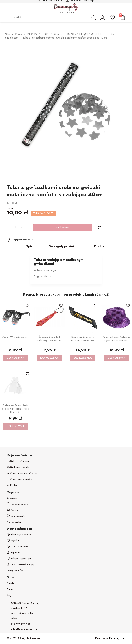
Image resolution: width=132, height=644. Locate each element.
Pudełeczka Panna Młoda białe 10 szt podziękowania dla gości (15, 409)
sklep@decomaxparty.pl (24, 629)
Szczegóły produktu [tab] (63, 246)
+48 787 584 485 (21, 624)
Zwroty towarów (15, 570)
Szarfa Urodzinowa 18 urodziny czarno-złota (83, 339)
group (117, 638)
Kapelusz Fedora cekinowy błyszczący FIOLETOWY (117, 339)
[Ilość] (15, 228)
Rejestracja (12, 498)
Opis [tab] (29, 246)
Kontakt (10, 583)
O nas (10, 589)
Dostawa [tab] (100, 246)
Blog (9, 595)
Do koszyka (63, 228)
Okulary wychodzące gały (15, 337)
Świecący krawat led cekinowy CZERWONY (49, 339)
